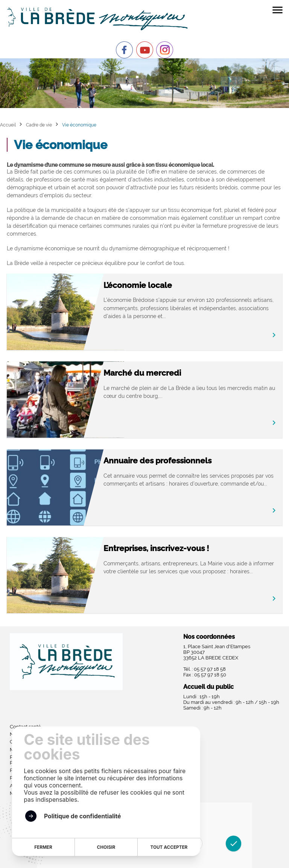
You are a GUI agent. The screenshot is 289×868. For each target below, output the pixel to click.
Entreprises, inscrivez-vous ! (156, 548)
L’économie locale (138, 285)
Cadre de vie (39, 125)
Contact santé (25, 727)
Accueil (8, 125)
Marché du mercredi (142, 373)
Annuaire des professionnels (157, 461)
